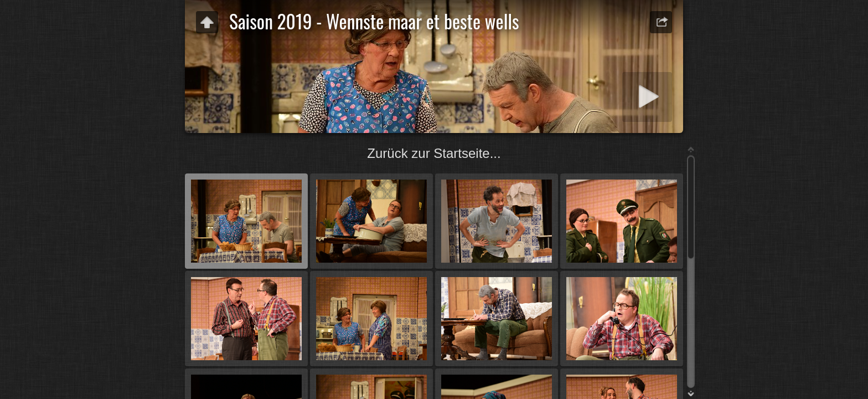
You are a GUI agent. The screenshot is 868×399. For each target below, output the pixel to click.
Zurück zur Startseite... (434, 153)
